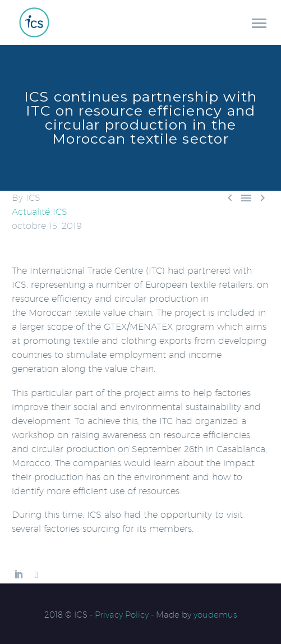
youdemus (215, 615)
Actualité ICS (40, 212)
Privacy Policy (122, 615)
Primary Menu (259, 23)
